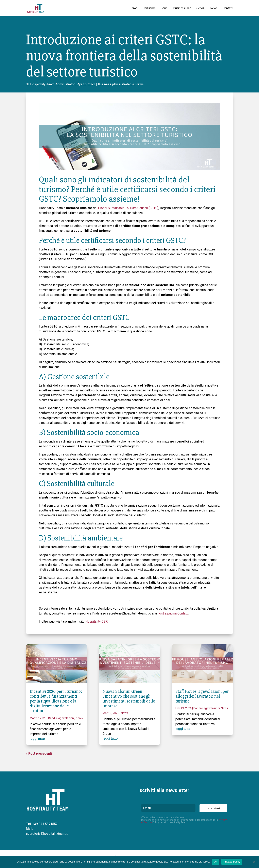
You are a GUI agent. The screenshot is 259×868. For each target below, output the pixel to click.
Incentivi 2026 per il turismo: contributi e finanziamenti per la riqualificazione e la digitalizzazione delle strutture (56, 701)
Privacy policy (232, 862)
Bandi (165, 8)
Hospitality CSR (97, 621)
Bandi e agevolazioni (61, 718)
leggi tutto (37, 739)
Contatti (228, 8)
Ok (216, 862)
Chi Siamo (149, 8)
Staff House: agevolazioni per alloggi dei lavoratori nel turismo (202, 696)
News (214, 8)
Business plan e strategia (116, 84)
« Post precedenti (39, 754)
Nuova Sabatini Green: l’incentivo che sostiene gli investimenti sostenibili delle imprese (129, 699)
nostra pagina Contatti (173, 613)
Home (134, 8)
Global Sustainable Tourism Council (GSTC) (128, 208)
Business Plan (182, 8)
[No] (254, 862)
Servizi (201, 8)
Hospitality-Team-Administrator (52, 84)
